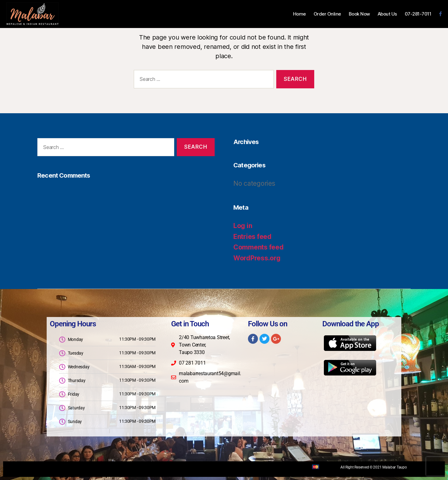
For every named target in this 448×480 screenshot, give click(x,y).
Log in (243, 226)
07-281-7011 (418, 14)
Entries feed (252, 237)
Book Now (359, 14)
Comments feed (259, 247)
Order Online (327, 14)
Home (299, 14)
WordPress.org (257, 258)
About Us (387, 14)
